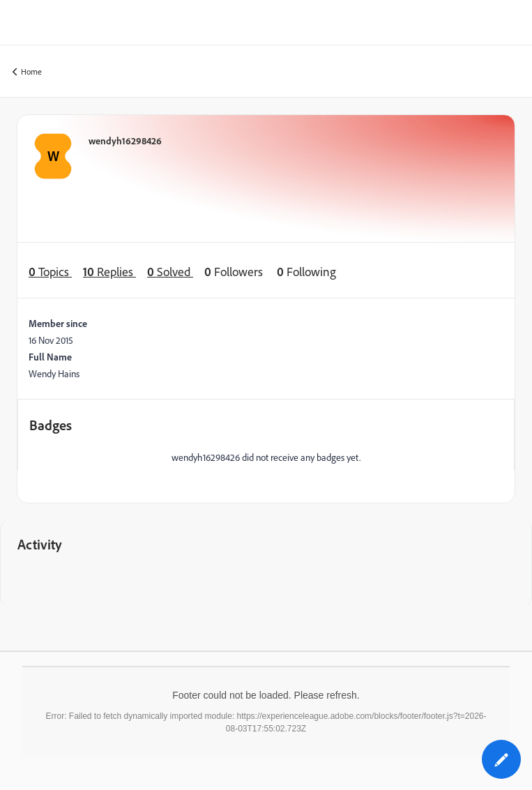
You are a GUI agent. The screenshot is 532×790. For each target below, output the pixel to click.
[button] (501, 759)
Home (27, 72)
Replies (109, 272)
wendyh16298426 (125, 140)
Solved (170, 272)
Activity (40, 544)
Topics (50, 272)
